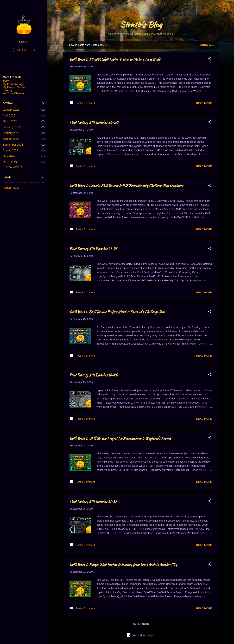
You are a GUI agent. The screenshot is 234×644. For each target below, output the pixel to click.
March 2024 (10, 162)
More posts (141, 624)
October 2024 (11, 139)
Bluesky (8, 90)
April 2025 (9, 116)
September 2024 (13, 145)
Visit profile (24, 50)
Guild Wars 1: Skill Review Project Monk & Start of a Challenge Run (117, 312)
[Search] (217, 9)
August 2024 (10, 150)
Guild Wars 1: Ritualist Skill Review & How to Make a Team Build (115, 59)
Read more (204, 103)
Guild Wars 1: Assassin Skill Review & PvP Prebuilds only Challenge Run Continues (126, 186)
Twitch (7, 81)
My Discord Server (14, 87)
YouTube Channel (14, 93)
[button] (210, 59)
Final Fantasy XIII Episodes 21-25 (93, 249)
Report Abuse (11, 188)
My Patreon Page (13, 84)
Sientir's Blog (141, 25)
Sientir (24, 42)
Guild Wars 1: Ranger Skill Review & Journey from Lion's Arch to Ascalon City (123, 565)
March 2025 (10, 121)
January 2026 (11, 110)
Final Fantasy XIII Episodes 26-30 (94, 122)
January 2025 (11, 133)
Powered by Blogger (141, 635)
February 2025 (12, 127)
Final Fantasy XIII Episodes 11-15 (93, 501)
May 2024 (9, 156)
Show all (207, 45)
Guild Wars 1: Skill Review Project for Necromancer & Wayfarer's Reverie (120, 438)
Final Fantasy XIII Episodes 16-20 (94, 375)
